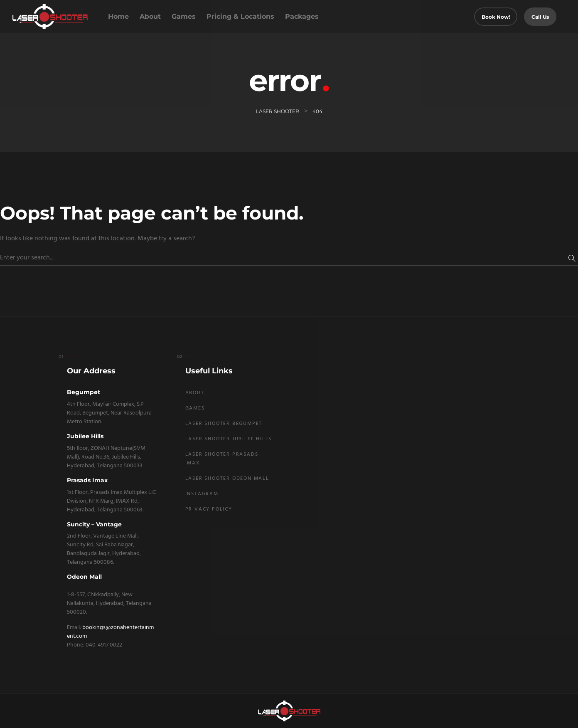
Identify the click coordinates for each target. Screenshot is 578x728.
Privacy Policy (209, 509)
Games (184, 16)
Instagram (202, 494)
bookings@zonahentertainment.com (110, 632)
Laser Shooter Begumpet (224, 424)
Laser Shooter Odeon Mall (227, 479)
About (150, 16)
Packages (302, 16)
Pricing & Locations (240, 16)
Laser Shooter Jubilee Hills (229, 439)
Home (118, 16)
